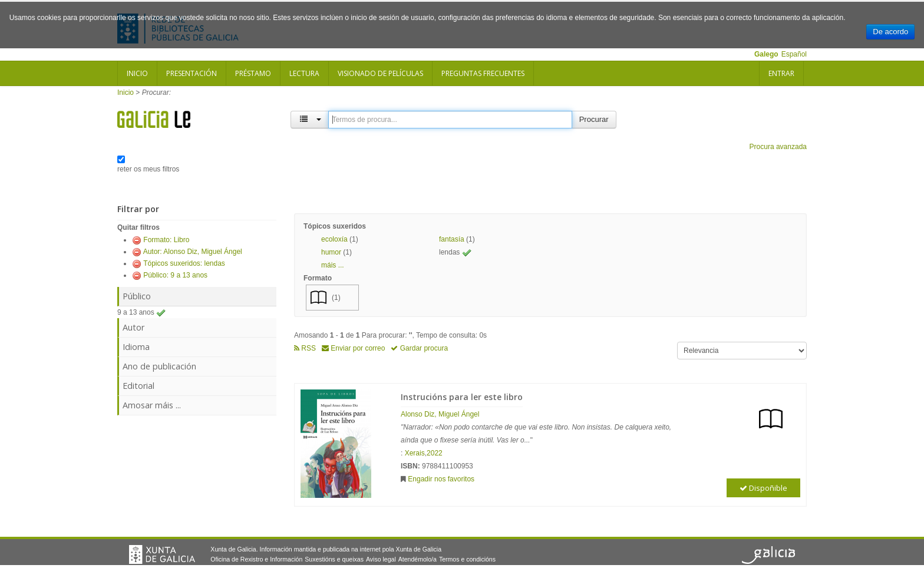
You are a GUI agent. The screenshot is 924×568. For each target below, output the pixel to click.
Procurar (594, 119)
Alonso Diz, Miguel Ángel (440, 414)
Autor (133, 327)
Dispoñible (763, 488)
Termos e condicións (467, 559)
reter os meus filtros (148, 169)
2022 (435, 453)
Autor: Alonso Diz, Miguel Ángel (193, 252)
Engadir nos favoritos (441, 479)
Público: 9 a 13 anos (175, 275)
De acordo (890, 32)
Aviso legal (381, 559)
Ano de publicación (159, 366)
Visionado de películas (380, 73)
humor (331, 252)
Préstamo (253, 73)
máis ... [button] (333, 265)
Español (794, 54)
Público (137, 296)
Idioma (136, 347)
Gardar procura (419, 348)
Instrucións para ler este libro (462, 397)
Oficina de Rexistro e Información (256, 559)
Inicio (137, 73)
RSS (305, 348)
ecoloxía (334, 239)
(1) (336, 298)
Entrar (781, 73)
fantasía (452, 239)
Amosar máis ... (152, 405)
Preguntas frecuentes (483, 73)
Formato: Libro (166, 240)
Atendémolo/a (418, 559)
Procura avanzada (778, 147)
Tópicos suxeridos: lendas (184, 263)
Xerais (415, 453)
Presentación (192, 73)
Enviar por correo (353, 348)
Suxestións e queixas (334, 559)
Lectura (304, 73)
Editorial (138, 386)
